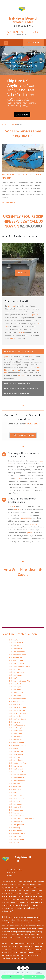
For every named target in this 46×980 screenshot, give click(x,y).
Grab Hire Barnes (15, 786)
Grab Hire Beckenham (17, 652)
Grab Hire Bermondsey (17, 707)
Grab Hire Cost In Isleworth (17, 393)
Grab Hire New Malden (17, 822)
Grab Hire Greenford (16, 701)
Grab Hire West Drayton (17, 713)
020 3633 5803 (25, 32)
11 (19, 71)
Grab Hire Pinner (15, 678)
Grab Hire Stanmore (16, 757)
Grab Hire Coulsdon (16, 660)
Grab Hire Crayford (16, 769)
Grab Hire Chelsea (15, 740)
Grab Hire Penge (15, 828)
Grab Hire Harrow (15, 813)
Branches (10, 876)
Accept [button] (34, 977)
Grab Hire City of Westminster (20, 666)
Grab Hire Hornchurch (17, 672)
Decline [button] (12, 977)
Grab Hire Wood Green (17, 655)
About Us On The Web (14, 870)
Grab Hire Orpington (16, 728)
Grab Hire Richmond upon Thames (21, 819)
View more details (8, 203)
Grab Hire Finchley (15, 657)
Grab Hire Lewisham (16, 839)
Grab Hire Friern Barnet (17, 719)
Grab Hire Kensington (17, 710)
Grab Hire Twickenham (17, 781)
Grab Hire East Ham (16, 751)
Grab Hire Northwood (17, 830)
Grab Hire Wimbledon (17, 643)
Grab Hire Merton (15, 795)
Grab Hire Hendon (15, 804)
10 (16, 71)
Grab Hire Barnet (15, 696)
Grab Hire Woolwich (16, 754)
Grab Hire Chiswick (16, 731)
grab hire (11, 306)
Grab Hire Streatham (16, 816)
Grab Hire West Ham (16, 684)
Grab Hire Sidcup (15, 836)
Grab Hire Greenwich (16, 778)
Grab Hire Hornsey (16, 766)
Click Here (22, 273)
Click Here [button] (39, 973)
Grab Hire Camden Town (18, 763)
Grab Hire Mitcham (16, 789)
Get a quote (33, 43)
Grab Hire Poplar (15, 646)
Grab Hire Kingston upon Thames (21, 681)
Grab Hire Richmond (16, 760)
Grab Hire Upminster (16, 825)
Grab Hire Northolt (15, 649)
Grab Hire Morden (15, 734)
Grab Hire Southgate (16, 663)
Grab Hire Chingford (16, 792)
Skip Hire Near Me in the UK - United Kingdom (23, 56)
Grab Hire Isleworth (16, 784)
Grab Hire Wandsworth (17, 698)
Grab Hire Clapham (16, 693)
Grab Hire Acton (14, 722)
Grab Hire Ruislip (15, 716)
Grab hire (13, 124)
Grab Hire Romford (16, 772)
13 (24, 71)
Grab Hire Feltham (15, 675)
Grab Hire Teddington (17, 725)
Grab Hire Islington (16, 704)
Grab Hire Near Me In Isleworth (19, 351)
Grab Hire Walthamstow (17, 745)
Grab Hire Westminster (17, 833)
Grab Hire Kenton (15, 737)
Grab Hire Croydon (16, 807)
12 (22, 71)
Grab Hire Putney (15, 801)
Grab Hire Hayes (15, 687)
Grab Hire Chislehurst (17, 742)
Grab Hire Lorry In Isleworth (17, 383)
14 (27, 71)
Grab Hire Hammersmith (18, 775)
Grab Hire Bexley (15, 669)
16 (33, 71)
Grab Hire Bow (14, 842)
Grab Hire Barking (15, 748)
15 (30, 71)
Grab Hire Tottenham (16, 798)
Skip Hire (5, 124)
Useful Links (11, 873)
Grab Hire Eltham (15, 690)
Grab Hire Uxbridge (16, 810)
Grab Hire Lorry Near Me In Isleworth (21, 388)
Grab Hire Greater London (19, 634)
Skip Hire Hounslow (23, 435)
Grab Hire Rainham (16, 640)
